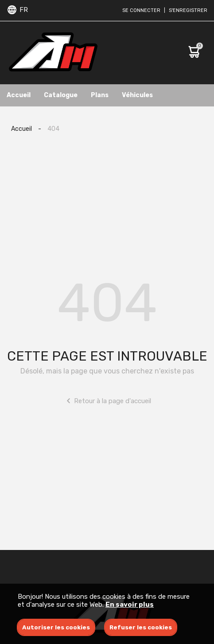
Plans (100, 95)
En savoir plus (130, 605)
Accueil (19, 95)
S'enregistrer (188, 10)
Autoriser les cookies (56, 627)
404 (53, 129)
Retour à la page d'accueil (107, 401)
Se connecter (141, 10)
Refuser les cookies (141, 627)
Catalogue (61, 95)
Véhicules (137, 95)
